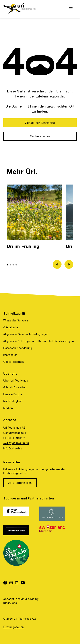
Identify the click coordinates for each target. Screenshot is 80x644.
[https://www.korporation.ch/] (19, 530)
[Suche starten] (40, 136)
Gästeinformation (15, 387)
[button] (7, 265)
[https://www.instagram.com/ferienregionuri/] (11, 583)
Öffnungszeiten (14, 627)
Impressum (10, 355)
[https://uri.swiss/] (20, 9)
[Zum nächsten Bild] (69, 264)
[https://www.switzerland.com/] (55, 530)
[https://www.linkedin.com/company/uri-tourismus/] (17, 583)
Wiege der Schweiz (16, 321)
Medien (8, 408)
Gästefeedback (13, 362)
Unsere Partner (13, 394)
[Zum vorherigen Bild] (57, 264)
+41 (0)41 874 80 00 (16, 443)
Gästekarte (11, 327)
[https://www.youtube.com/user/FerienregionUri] (23, 583)
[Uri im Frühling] (34, 218)
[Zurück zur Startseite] (40, 123)
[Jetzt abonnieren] (20, 483)
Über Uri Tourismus (16, 381)
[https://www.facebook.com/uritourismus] (5, 583)
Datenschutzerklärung (18, 348)
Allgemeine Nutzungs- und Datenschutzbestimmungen (39, 341)
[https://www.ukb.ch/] (19, 514)
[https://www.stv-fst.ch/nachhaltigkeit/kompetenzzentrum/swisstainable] (19, 553)
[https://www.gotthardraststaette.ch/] (55, 514)
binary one (10, 603)
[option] (34, 218)
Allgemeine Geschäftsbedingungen (26, 334)
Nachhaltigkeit (13, 401)
